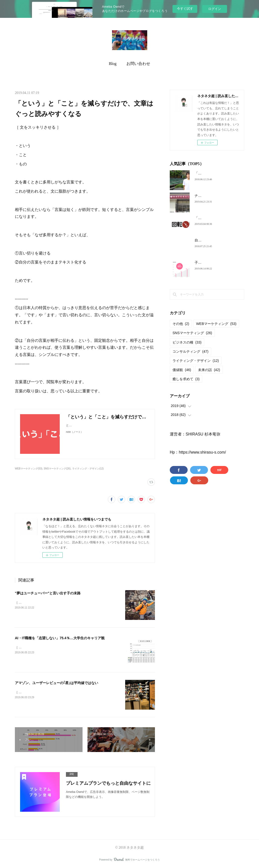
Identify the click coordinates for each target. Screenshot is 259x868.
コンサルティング (190, 351)
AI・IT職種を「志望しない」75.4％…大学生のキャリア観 (60, 638)
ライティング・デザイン (196, 361)
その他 (181, 324)
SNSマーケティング (192, 333)
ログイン (215, 9)
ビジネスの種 (187, 342)
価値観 (182, 370)
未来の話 (209, 370)
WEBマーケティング (216, 324)
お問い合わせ (138, 64)
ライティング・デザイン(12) (88, 469)
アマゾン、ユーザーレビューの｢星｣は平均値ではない (57, 683)
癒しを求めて (186, 379)
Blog (113, 64)
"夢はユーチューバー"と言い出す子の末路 (48, 593)
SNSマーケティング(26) (57, 469)
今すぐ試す (185, 9)
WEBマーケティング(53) (29, 469)
